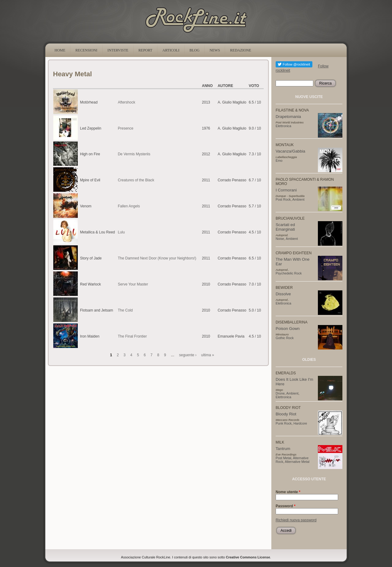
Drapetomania (288, 117)
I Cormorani (286, 190)
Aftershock (127, 102)
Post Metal (283, 458)
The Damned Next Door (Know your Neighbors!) (157, 258)
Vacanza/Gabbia (290, 151)
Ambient (299, 199)
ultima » (208, 355)
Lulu (121, 232)
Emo (279, 161)
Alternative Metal (297, 462)
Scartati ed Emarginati (285, 227)
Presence (126, 128)
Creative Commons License (248, 557)
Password (286, 506)
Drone (280, 393)
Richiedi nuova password (296, 520)
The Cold (125, 310)
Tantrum (283, 449)
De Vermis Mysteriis (134, 154)
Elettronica (283, 126)
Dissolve (283, 294)
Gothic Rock (285, 338)
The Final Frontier (132, 336)
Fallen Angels (129, 206)
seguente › (188, 355)
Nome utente (288, 492)
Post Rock (283, 199)
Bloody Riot (286, 414)
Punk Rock (284, 423)
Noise (280, 239)
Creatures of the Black (136, 180)
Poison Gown (288, 329)
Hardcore (300, 423)
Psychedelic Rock (289, 273)
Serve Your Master (133, 284)
